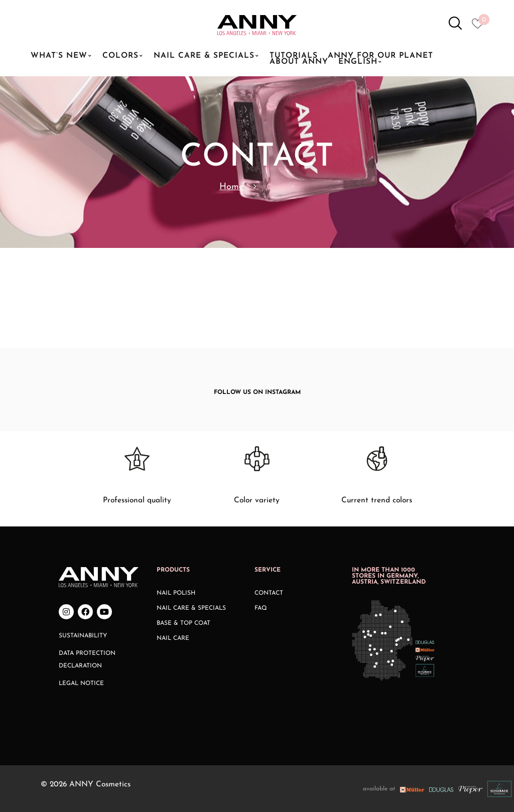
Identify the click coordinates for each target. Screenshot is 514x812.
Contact (269, 593)
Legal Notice (81, 684)
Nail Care (173, 638)
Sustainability (83, 636)
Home (231, 187)
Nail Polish (176, 593)
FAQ (261, 608)
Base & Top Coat (183, 623)
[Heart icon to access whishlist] (480, 27)
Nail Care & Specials (191, 608)
